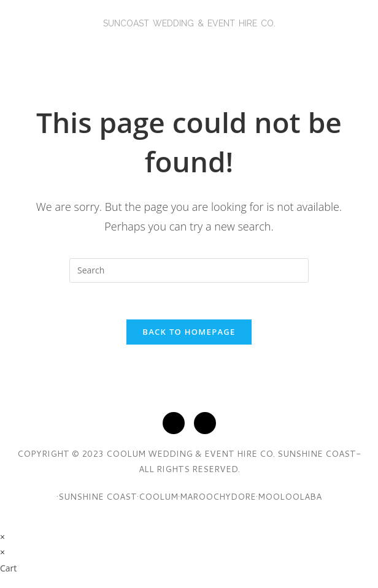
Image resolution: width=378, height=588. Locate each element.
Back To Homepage (189, 332)
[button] (189, 47)
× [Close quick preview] (2, 537)
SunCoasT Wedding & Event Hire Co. (189, 23)
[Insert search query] (189, 270)
